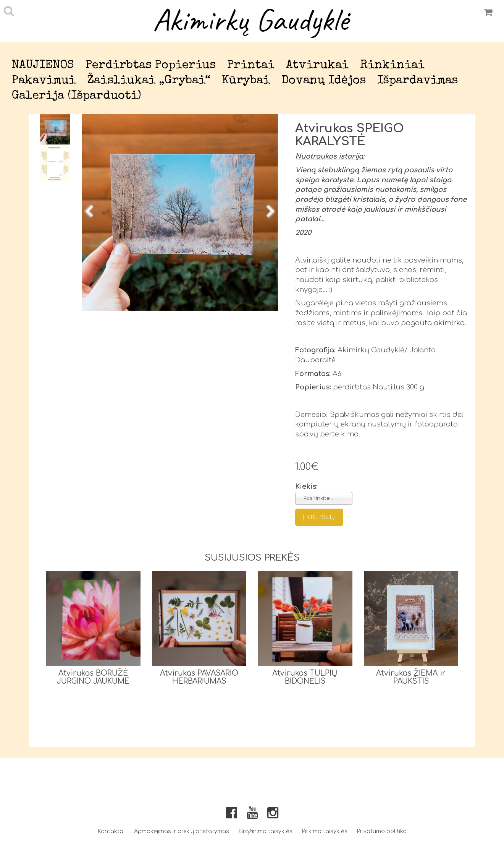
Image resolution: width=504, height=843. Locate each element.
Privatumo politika (382, 831)
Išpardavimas (418, 81)
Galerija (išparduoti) (77, 96)
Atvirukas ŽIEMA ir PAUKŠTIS (411, 677)
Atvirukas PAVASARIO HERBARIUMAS (199, 677)
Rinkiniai (392, 66)
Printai (251, 66)
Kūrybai (246, 81)
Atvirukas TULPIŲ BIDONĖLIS (305, 677)
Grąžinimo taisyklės (266, 831)
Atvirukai (317, 66)
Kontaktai (111, 831)
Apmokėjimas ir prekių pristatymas (182, 831)
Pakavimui (44, 81)
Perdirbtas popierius (151, 66)
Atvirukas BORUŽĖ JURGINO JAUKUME (93, 677)
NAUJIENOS (43, 66)
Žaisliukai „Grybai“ (149, 81)
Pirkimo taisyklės (325, 831)
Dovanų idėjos (324, 81)
